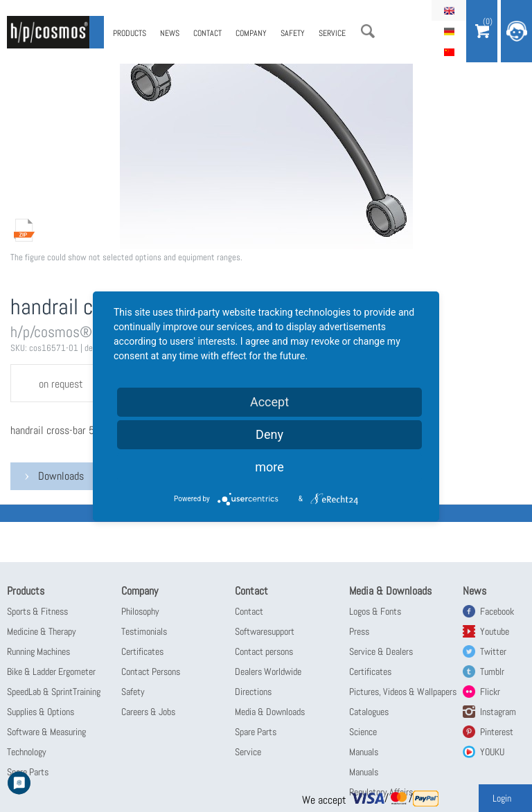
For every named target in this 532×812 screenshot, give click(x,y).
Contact (207, 33)
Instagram (498, 712)
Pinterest (497, 732)
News (170, 33)
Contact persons (264, 651)
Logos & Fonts (375, 611)
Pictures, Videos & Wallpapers (403, 692)
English (449, 10)
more (269, 467)
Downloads (61, 476)
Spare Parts (256, 732)
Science (363, 732)
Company (251, 33)
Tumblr (492, 671)
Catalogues (369, 712)
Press (359, 631)
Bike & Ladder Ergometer (51, 671)
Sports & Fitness (37, 611)
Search (368, 31)
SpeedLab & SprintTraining (54, 692)
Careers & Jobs (148, 712)
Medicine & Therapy (42, 631)
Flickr (490, 692)
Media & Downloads (270, 712)
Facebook (497, 611)
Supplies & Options (41, 712)
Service (332, 33)
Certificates (142, 651)
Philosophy (140, 611)
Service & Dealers (381, 651)
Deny (269, 434)
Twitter (493, 651)
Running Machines (38, 651)
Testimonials (144, 631)
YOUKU (492, 752)
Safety (293, 33)
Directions (253, 692)
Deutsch (449, 31)
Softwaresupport (265, 631)
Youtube (495, 631)
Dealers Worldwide (268, 671)
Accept (269, 402)
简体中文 (449, 52)
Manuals (364, 752)
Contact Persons (151, 671)
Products (130, 33)
